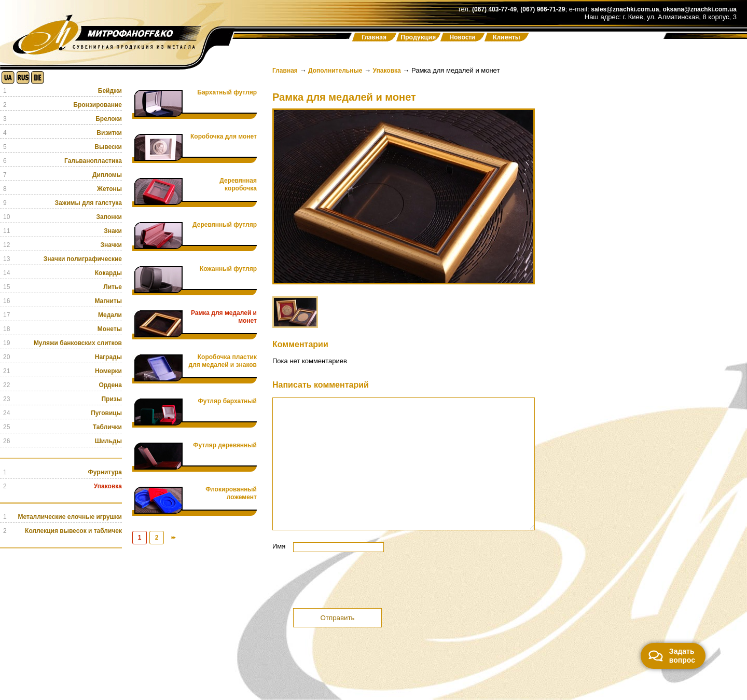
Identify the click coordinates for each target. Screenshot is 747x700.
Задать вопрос (672, 656)
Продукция (418, 37)
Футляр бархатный (227, 401)
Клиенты (507, 37)
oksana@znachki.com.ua (700, 9)
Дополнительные (335, 71)
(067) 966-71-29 (543, 9)
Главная (374, 37)
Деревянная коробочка (238, 184)
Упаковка (387, 71)
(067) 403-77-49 (494, 9)
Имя (279, 546)
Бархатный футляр (227, 92)
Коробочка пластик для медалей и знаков (223, 361)
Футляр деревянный (225, 445)
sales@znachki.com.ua (625, 9)
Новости (462, 37)
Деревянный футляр (225, 225)
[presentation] (351, 583)
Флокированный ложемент (231, 493)
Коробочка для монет (224, 136)
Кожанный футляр (228, 269)
